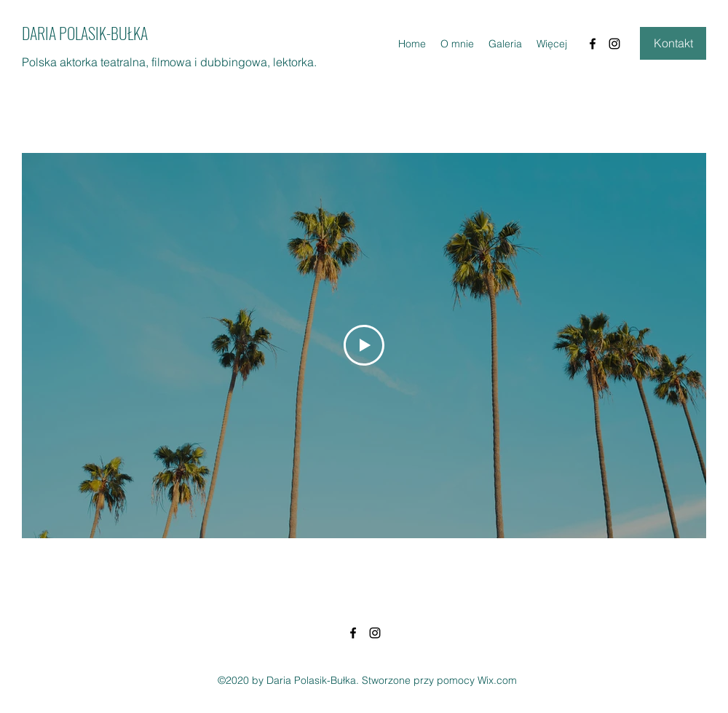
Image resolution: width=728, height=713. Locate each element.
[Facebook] (593, 44)
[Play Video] (364, 345)
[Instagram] (614, 44)
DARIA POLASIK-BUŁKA (85, 33)
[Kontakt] (673, 43)
